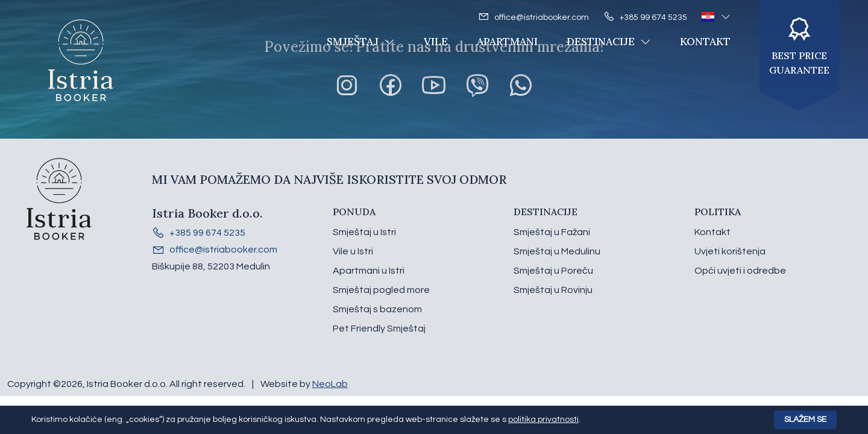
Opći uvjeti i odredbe (740, 271)
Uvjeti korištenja (730, 251)
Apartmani (507, 41)
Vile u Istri (353, 251)
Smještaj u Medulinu (557, 251)
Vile (436, 41)
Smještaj (361, 41)
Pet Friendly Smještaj (379, 329)
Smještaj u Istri (364, 232)
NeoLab (330, 384)
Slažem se (805, 420)
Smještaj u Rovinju (553, 290)
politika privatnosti (543, 420)
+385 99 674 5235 (645, 17)
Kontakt (705, 41)
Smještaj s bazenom (377, 309)
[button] (716, 17)
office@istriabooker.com (533, 17)
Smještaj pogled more (381, 290)
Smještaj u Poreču (553, 271)
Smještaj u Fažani (552, 232)
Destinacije (609, 41)
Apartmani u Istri (369, 271)
